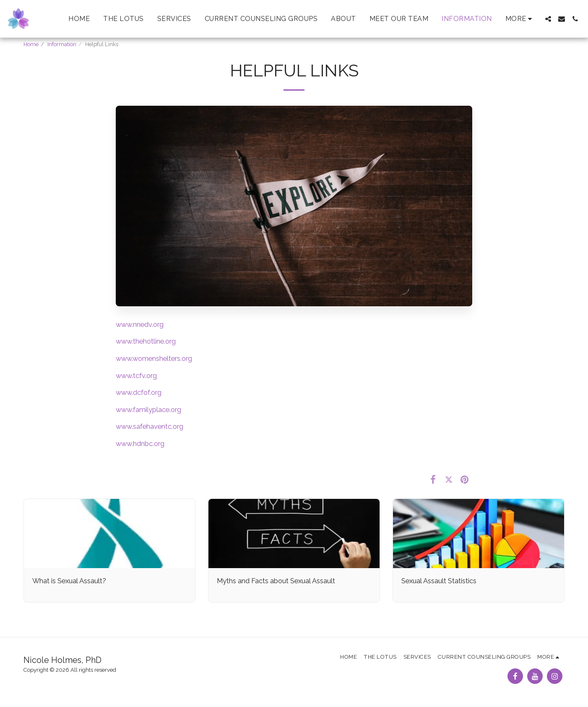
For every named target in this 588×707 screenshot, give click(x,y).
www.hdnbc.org (140, 444)
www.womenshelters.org (154, 358)
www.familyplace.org (148, 410)
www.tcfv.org (136, 376)
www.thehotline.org (146, 341)
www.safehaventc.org (150, 426)
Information (62, 44)
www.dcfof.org (139, 392)
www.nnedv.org (140, 324)
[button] (548, 19)
